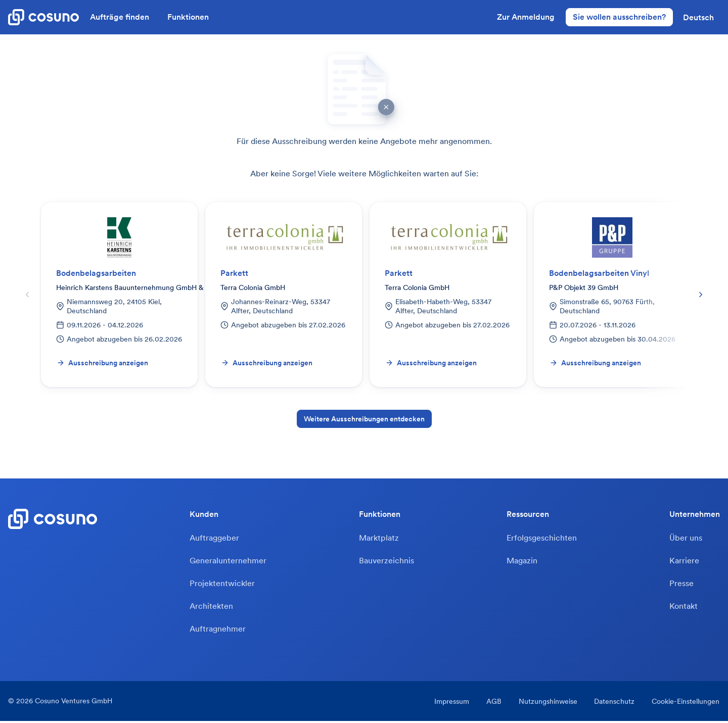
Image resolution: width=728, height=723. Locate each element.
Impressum (450, 703)
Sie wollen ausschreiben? (619, 17)
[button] (698, 17)
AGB (492, 703)
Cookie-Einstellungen (686, 703)
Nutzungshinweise (547, 703)
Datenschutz (614, 703)
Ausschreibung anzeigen (102, 363)
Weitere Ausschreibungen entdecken (364, 419)
